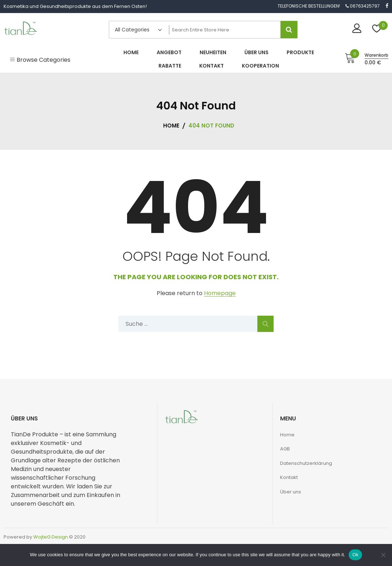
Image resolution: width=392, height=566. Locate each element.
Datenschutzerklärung (306, 463)
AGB (285, 449)
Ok (355, 555)
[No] (383, 555)
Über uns (291, 492)
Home (287, 435)
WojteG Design (51, 537)
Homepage (220, 293)
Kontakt (289, 477)
